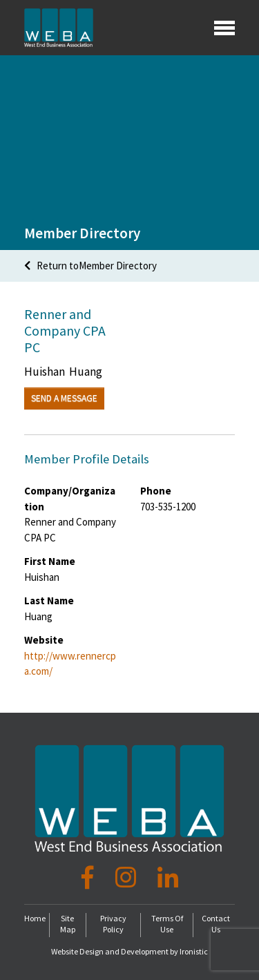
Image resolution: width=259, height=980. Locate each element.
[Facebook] (90, 878)
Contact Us (216, 924)
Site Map (68, 924)
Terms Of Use (167, 924)
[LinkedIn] (168, 878)
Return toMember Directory (90, 266)
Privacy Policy (113, 924)
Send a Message (64, 398)
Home (35, 918)
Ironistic (194, 951)
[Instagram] (128, 878)
